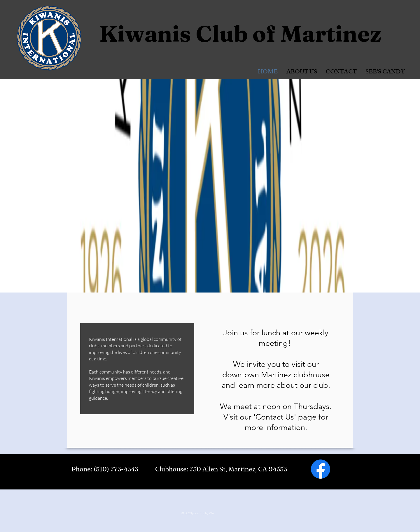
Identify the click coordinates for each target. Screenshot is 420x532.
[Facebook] (321, 469)
